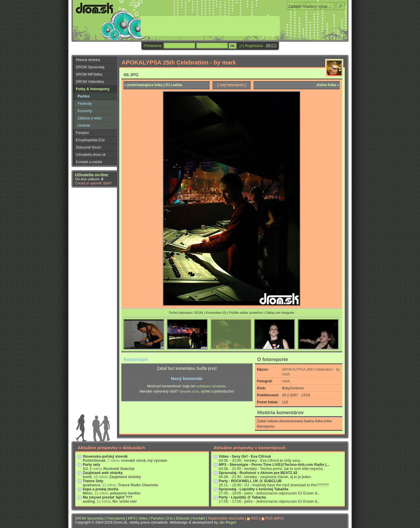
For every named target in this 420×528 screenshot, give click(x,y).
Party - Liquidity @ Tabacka (242, 497)
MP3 (132, 518)
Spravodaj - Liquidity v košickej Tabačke (254, 489)
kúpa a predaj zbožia (101, 489)
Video (143, 518)
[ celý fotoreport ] (232, 85)
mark (286, 381)
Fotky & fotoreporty (93, 89)
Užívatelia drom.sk (91, 155)
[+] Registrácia (251, 46)
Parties (84, 96)
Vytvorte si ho (189, 391)
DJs (170, 518)
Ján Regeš (228, 522)
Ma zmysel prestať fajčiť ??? (108, 497)
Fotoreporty (116, 518)
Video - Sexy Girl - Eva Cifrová (245, 456)
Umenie (84, 126)
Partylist (82, 133)
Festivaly (85, 104)
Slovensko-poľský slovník (105, 456)
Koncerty (85, 111)
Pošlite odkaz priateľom (246, 313)
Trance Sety (93, 481)
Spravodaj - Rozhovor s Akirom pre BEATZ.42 (258, 473)
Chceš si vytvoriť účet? (93, 183)
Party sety (92, 465)
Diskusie (183, 518)
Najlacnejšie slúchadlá (226, 518)
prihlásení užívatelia (211, 386)
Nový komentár (187, 378)
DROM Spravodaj (90, 67)
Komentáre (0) (216, 313)
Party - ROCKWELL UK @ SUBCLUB (250, 481)
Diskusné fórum (89, 147)
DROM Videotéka (90, 82)
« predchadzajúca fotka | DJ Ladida (153, 85)
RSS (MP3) (275, 518)
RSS (255, 518)
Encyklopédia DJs (90, 140)
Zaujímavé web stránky (103, 473)
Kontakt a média (89, 162)
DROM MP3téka (89, 74)
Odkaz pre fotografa (280, 313)
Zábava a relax (90, 118)
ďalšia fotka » (328, 85)
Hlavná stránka (88, 60)
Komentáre (136, 359)
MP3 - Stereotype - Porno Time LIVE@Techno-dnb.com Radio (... (274, 465)
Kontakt (199, 518)
